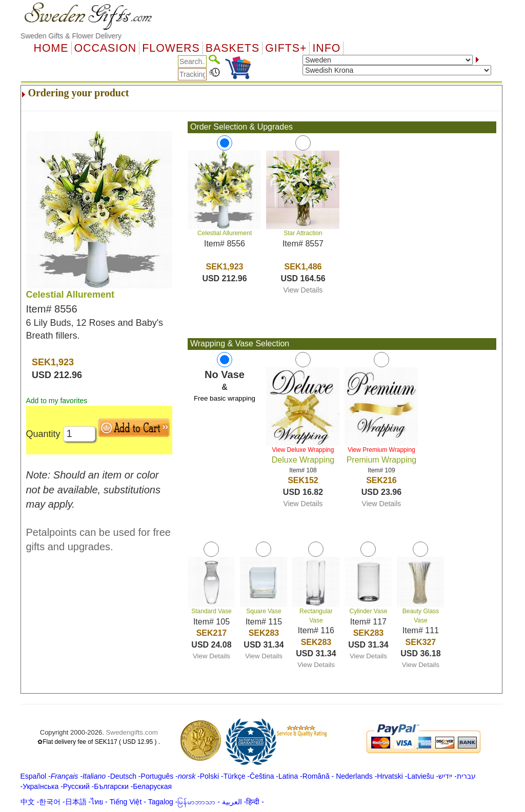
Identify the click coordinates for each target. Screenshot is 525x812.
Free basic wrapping (225, 398)
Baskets (233, 48)
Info (326, 48)
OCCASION (106, 48)
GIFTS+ (286, 48)
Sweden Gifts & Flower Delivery (71, 36)
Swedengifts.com (132, 732)
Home (51, 48)
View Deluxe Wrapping (303, 450)
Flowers (171, 48)
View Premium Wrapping (381, 450)
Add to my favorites (57, 401)
